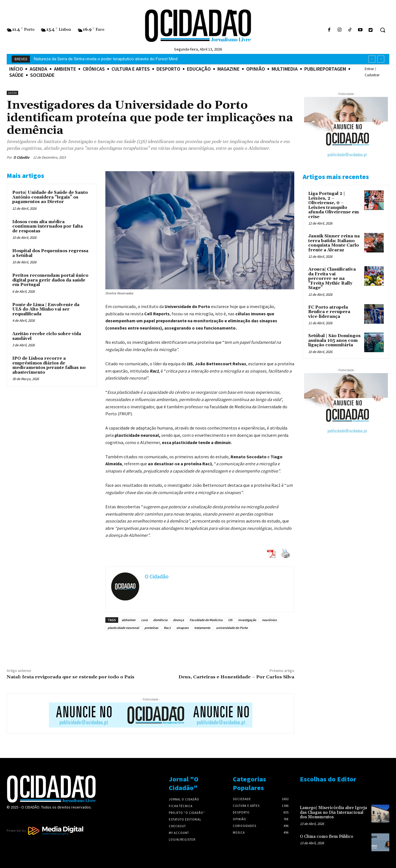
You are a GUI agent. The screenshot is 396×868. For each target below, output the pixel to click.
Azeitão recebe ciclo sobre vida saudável (47, 336)
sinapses (182, 628)
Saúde (12, 93)
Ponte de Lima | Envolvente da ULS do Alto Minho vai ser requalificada (46, 309)
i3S (230, 620)
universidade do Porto (232, 628)
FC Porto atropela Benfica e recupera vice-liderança (329, 312)
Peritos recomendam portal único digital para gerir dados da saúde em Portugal (50, 280)
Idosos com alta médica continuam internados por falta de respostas (48, 226)
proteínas (151, 628)
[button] (383, 30)
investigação (247, 620)
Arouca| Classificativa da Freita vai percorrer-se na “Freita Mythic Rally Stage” (332, 279)
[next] (381, 59)
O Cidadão (21, 157)
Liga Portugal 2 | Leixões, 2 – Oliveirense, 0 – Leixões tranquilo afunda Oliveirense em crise (334, 205)
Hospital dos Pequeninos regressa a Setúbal (50, 253)
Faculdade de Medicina (206, 620)
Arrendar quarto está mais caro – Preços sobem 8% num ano (91, 59)
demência (160, 620)
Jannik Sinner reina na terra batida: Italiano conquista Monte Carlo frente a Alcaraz (334, 243)
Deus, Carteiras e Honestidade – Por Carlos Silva (236, 677)
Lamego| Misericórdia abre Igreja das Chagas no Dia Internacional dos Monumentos (333, 812)
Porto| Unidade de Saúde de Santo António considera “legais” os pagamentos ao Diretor (50, 197)
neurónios (269, 620)
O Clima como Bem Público (327, 837)
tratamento (202, 628)
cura (144, 620)
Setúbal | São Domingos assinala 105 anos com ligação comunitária (334, 340)
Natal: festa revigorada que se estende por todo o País (71, 677)
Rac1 (167, 628)
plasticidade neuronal (123, 628)
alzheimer (129, 620)
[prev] (372, 59)
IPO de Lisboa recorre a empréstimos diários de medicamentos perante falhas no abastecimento (49, 365)
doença (178, 620)
